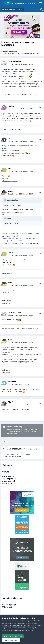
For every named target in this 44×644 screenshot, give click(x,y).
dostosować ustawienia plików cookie (16, 625)
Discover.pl (16, 129)
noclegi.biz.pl (9, 481)
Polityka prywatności (26, 630)
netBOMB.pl (8, 476)
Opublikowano (20, 64)
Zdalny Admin (9, 607)
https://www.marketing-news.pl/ (14, 260)
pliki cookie (32, 621)
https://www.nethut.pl (10, 389)
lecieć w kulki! (33, 243)
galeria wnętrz (7, 303)
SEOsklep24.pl (9, 605)
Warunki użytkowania (10, 630)
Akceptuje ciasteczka (13, 636)
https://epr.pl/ (7, 262)
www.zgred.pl (9, 483)
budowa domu (7, 301)
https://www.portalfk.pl (10, 181)
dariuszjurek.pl (9, 479)
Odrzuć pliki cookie (11, 640)
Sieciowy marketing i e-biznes (28, 53)
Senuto (6, 472)
